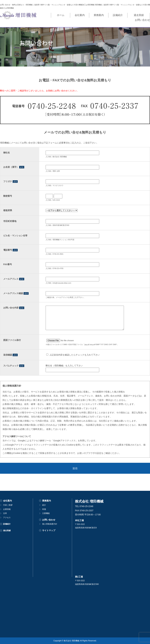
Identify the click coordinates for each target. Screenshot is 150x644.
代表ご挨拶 (8, 505)
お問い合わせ (139, 15)
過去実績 (118, 15)
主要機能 (46, 513)
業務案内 (80, 15)
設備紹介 (99, 15)
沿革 (5, 513)
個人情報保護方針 (50, 524)
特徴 (44, 509)
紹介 (44, 505)
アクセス (7, 517)
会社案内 (60, 15)
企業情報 (7, 509)
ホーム (44, 15)
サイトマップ (49, 530)
